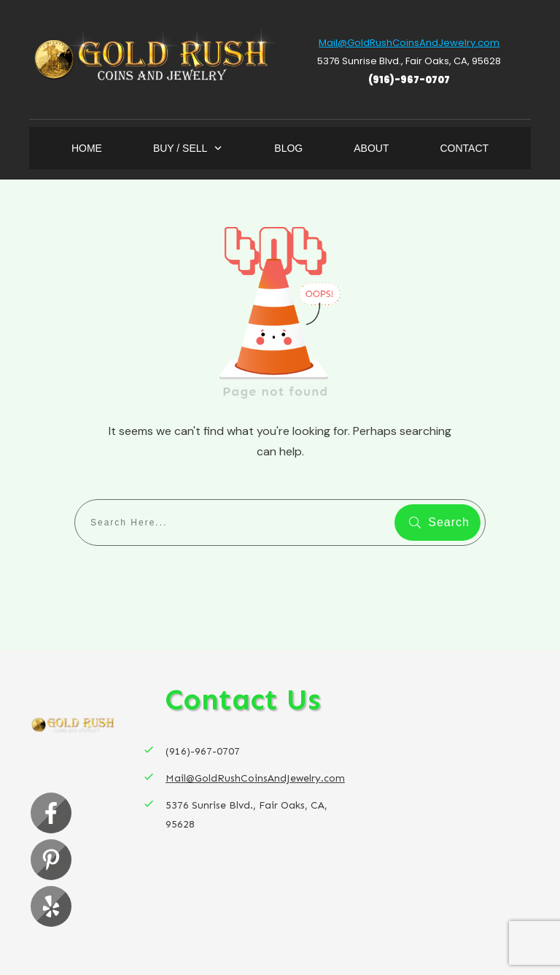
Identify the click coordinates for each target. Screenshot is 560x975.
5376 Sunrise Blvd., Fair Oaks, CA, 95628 (409, 61)
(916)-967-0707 (409, 80)
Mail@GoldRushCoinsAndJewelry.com (409, 43)
